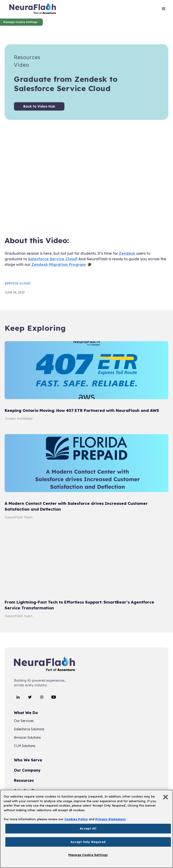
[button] (164, 9)
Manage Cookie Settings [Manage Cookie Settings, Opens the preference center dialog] (88, 855)
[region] (86, 829)
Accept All (88, 828)
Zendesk (127, 253)
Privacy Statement (110, 819)
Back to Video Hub (39, 106)
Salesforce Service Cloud (52, 259)
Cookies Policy (76, 819)
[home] (33, 9)
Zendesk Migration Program (58, 264)
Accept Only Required (88, 842)
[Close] (166, 797)
